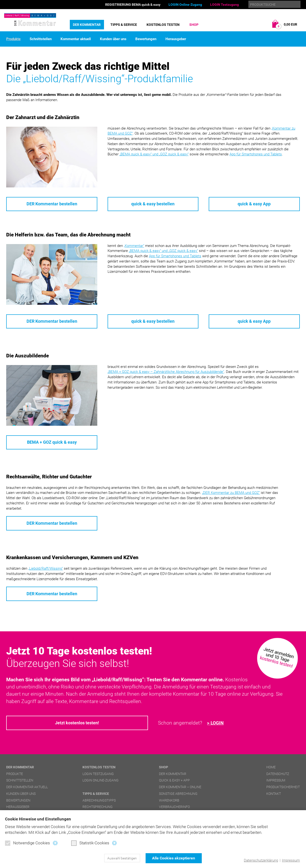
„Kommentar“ (134, 246)
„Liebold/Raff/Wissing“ (46, 569)
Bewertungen (146, 39)
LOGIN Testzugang (224, 5)
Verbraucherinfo (174, 808)
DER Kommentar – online (180, 788)
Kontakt (274, 795)
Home (271, 768)
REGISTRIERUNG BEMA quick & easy (133, 5)
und (154, 154)
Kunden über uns (113, 39)
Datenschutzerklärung (261, 860)
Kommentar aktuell (76, 39)
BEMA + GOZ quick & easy (52, 443)
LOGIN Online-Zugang (185, 5)
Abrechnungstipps (99, 801)
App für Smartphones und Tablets (256, 154)
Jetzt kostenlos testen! (77, 724)
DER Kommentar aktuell (27, 788)
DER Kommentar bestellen (52, 204)
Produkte (13, 39)
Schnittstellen (41, 39)
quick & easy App (254, 204)
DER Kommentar (87, 25)
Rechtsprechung (98, 808)
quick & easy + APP (174, 781)
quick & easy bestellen (153, 204)
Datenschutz (278, 775)
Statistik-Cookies (90, 843)
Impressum (291, 860)
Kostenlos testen (163, 25)
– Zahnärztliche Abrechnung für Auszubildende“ (166, 372)
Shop (194, 25)
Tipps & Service (124, 25)
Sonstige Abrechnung (178, 795)
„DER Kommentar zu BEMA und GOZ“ (231, 493)
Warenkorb (169, 801)
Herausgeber (176, 39)
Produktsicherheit (283, 788)
